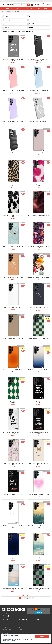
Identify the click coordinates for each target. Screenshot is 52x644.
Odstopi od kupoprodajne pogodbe (25, 628)
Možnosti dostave (5, 624)
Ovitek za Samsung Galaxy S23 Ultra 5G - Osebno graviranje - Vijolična (13, 122)
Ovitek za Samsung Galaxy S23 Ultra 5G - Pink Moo (39, 185)
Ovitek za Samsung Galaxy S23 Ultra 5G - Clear (13, 307)
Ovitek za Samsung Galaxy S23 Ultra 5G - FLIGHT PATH (13, 247)
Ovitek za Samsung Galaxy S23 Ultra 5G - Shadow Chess (39, 339)
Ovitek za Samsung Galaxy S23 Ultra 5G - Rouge (39, 215)
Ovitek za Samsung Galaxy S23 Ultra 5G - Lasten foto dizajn (13, 60)
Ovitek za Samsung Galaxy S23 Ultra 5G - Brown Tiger (13, 185)
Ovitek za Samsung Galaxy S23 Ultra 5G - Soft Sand (13, 339)
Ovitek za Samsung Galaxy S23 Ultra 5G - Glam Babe (13, 464)
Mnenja (3, 632)
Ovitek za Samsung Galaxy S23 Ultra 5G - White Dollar (13, 433)
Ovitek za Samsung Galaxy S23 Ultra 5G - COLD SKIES (13, 589)
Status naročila (21, 622)
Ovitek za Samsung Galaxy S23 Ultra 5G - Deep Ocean (13, 558)
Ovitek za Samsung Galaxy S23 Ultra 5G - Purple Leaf (39, 247)
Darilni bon (4, 622)
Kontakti (37, 622)
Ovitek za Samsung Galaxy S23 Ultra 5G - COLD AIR (39, 558)
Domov (3, 12)
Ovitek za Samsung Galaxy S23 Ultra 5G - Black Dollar (39, 402)
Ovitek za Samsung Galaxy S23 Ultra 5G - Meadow (39, 278)
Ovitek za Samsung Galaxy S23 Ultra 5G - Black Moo (13, 216)
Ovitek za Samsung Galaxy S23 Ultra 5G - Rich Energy (39, 495)
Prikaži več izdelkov (26, 595)
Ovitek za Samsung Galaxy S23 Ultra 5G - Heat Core (13, 371)
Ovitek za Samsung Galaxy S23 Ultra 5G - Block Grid (39, 589)
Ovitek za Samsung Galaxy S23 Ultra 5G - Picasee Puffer (13, 154)
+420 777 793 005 (30, 1)
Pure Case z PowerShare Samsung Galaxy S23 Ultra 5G (39, 122)
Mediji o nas (38, 628)
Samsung (8, 12)
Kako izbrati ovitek (5, 633)
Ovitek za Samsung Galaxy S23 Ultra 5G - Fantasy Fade (39, 154)
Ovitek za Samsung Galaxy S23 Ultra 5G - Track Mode (13, 495)
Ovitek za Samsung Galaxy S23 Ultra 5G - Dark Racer (39, 433)
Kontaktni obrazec (39, 624)
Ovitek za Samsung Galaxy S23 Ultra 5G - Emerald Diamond (13, 402)
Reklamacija (21, 630)
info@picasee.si (38, 1)
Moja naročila (21, 624)
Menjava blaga (21, 626)
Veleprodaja (38, 626)
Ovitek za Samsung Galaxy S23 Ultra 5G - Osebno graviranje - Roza (13, 91)
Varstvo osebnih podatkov (6, 630)
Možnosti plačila (5, 626)
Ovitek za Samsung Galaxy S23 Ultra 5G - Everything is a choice (39, 308)
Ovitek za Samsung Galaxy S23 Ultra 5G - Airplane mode (39, 527)
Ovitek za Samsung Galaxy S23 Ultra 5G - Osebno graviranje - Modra (39, 91)
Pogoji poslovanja (5, 628)
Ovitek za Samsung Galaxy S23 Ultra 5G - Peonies (13, 278)
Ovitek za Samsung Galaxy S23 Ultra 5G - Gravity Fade (39, 371)
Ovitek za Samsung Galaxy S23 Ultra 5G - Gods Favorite (13, 527)
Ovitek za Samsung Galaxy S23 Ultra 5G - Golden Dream (39, 464)
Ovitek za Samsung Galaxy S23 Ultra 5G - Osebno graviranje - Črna (39, 60)
